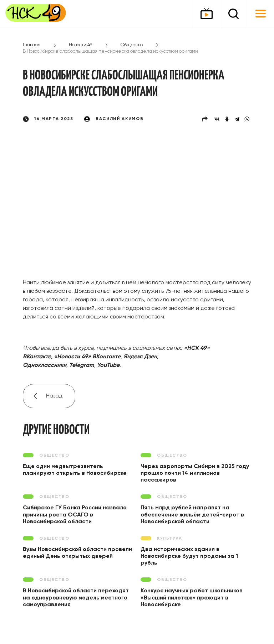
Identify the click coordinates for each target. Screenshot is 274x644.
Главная (32, 45)
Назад (54, 396)
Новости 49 (80, 45)
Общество (132, 45)
